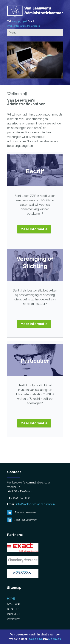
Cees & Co (36, 639)
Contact (13, 619)
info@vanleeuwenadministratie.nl (24, 26)
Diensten (13, 609)
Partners (14, 614)
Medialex (55, 639)
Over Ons (14, 604)
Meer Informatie (34, 229)
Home (11, 599)
